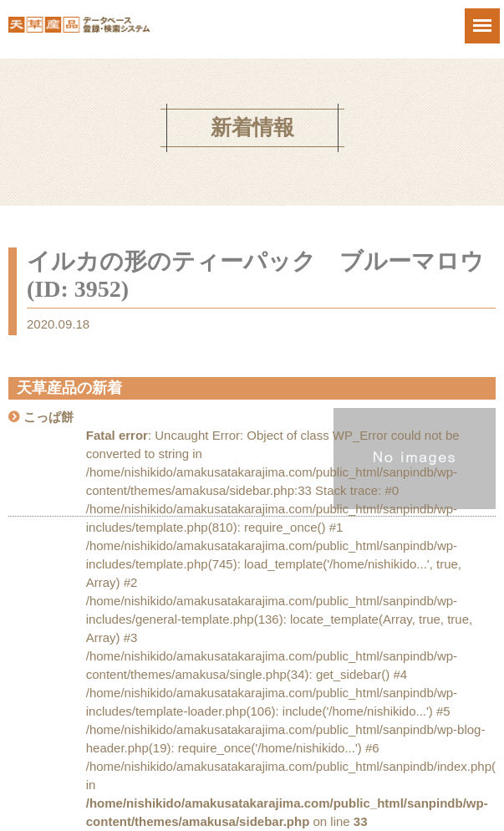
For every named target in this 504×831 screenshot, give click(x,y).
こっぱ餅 (48, 417)
